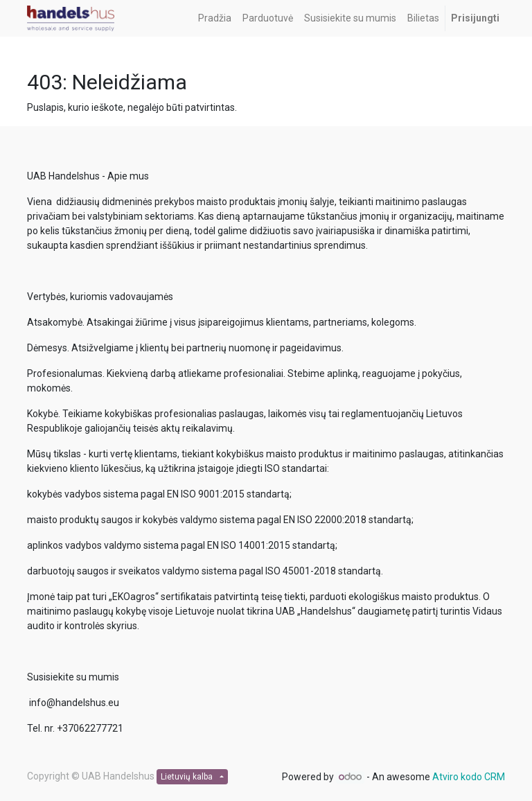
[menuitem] (215, 18)
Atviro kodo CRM (469, 777)
